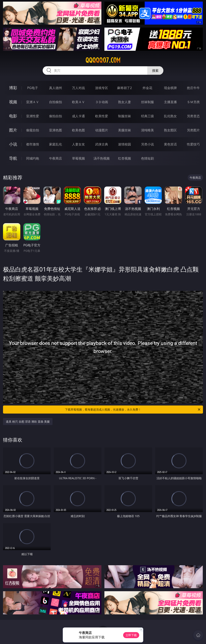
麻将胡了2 (124, 88)
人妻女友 (78, 144)
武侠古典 (102, 144)
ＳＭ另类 (193, 102)
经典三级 (147, 116)
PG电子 (32, 88)
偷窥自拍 (33, 130)
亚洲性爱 (33, 116)
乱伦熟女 (170, 116)
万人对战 (78, 88)
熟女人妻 (125, 102)
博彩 (13, 88)
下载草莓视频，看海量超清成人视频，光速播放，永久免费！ (133, 410)
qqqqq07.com (103, 60)
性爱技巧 (193, 144)
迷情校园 (125, 144)
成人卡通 (78, 116)
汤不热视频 (102, 158)
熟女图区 (170, 130)
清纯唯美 (147, 130)
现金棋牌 (170, 88)
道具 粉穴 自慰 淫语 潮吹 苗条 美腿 (28, 422)
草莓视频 (78, 158)
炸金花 (147, 88)
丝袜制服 (147, 102)
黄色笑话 (170, 144)
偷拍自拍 (56, 116)
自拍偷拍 (56, 102)
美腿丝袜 (125, 130)
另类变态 (193, 116)
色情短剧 (147, 158)
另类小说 (147, 144)
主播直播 (170, 102)
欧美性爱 (102, 116)
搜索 (155, 71)
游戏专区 (102, 88)
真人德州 (56, 88)
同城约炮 (33, 158)
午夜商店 (56, 158)
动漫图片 (102, 130)
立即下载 (131, 635)
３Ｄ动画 (102, 102)
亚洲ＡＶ (33, 102)
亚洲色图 (56, 130)
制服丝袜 (125, 116)
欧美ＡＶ (78, 102)
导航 (13, 158)
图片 (13, 130)
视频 (13, 102)
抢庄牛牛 (193, 88)
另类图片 (193, 130)
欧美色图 (78, 130)
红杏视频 (125, 158)
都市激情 (33, 144)
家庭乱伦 (56, 144)
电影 (13, 116)
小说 (13, 144)
